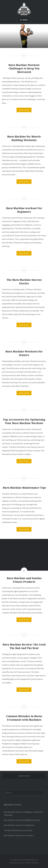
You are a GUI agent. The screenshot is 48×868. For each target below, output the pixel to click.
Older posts (24, 776)
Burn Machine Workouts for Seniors (19, 835)
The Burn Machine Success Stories (18, 830)
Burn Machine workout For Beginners (19, 825)
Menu (25, 20)
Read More (24, 620)
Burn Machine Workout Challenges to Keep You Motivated (24, 813)
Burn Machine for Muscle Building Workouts (22, 820)
